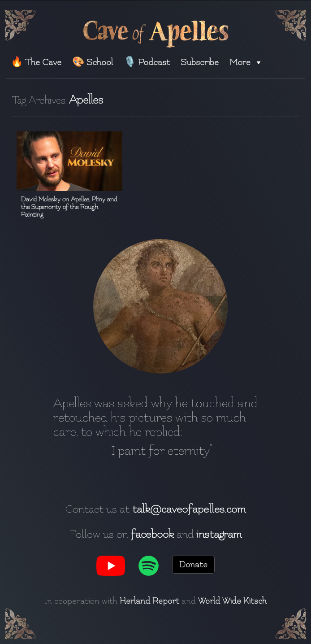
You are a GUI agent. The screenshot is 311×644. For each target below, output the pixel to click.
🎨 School (93, 62)
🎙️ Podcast (147, 62)
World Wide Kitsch (232, 601)
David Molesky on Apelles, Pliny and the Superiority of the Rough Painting (69, 207)
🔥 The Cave (36, 62)
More (246, 62)
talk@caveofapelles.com (189, 509)
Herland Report (149, 601)
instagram (219, 534)
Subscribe (200, 62)
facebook (152, 534)
